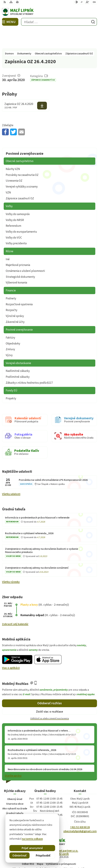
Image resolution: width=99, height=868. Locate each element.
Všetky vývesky (11, 562)
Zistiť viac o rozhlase (49, 691)
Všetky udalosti (11, 474)
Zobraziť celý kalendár (15, 604)
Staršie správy (13, 755)
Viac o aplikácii (11, 648)
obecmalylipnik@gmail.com (80, 811)
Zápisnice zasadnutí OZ (43, 60)
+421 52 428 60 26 (80, 807)
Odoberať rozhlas (50, 683)
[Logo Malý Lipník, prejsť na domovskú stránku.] (49, 12)
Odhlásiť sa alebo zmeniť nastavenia (50, 698)
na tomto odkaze (32, 839)
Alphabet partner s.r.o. (65, 830)
